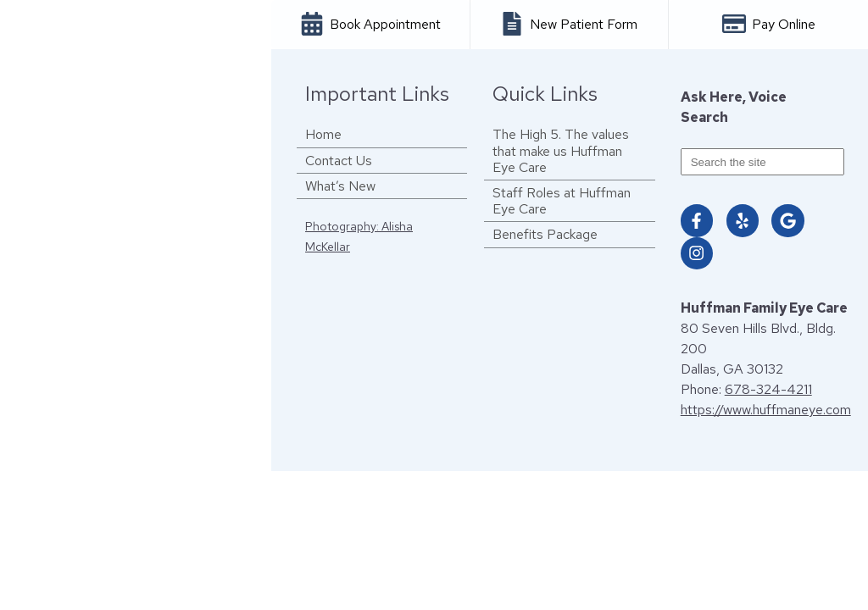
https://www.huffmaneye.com (766, 410)
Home (323, 134)
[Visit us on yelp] (743, 220)
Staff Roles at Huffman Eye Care (562, 201)
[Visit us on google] (787, 220)
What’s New (340, 186)
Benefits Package (545, 234)
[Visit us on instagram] (697, 253)
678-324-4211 (768, 389)
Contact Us (339, 161)
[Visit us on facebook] (697, 220)
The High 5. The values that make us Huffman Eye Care (561, 150)
